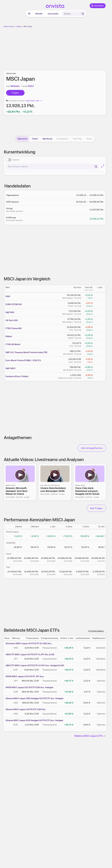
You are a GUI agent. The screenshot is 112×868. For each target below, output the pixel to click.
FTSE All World (13, 344)
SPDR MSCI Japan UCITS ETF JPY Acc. (25, 676)
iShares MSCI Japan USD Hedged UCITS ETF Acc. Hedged (34, 698)
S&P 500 (10, 312)
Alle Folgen (96, 508)
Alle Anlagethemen (92, 448)
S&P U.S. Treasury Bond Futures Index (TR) (26, 352)
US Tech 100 (12, 320)
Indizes (19, 26)
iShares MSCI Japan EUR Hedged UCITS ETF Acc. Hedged (34, 720)
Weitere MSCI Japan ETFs (90, 736)
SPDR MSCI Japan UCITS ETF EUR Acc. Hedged (29, 687)
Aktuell (39, 14)
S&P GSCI (11, 368)
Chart (35, 139)
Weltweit (15, 86)
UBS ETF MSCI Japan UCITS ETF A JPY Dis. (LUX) (30, 654)
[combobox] (52, 167)
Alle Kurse (47, 139)
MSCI (31, 86)
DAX (8, 296)
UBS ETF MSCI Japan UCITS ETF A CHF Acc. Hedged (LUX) (35, 665)
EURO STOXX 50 (14, 304)
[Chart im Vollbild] (103, 166)
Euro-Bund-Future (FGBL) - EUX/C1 (23, 360)
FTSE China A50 (14, 328)
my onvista (53, 14)
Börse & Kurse (9, 26)
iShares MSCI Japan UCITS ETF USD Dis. (26, 709)
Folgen (15, 93)
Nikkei (9, 336)
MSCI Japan (28, 26)
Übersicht (22, 139)
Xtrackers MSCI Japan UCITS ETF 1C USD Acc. (29, 643)
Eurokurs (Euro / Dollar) (17, 376)
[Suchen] (96, 167)
